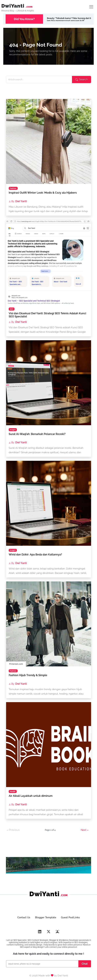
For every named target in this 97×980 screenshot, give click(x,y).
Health (13, 792)
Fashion (13, 188)
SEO (12, 309)
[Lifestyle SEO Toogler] (91, 7)
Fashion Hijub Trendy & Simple (28, 675)
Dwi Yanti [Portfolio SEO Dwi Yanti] (63, 976)
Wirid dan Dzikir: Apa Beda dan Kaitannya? (35, 555)
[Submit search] (82, 80)
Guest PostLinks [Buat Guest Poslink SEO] (72, 917)
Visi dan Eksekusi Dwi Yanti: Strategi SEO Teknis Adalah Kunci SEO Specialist (47, 315)
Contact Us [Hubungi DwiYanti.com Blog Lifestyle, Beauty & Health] (22, 917)
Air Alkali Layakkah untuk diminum (31, 796)
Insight (13, 430)
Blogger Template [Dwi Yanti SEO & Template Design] (46, 917)
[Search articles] (39, 80)
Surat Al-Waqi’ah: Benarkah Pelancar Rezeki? (37, 434)
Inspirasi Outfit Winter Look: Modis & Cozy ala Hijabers (43, 193)
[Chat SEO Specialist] (43, 964)
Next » (85, 830)
